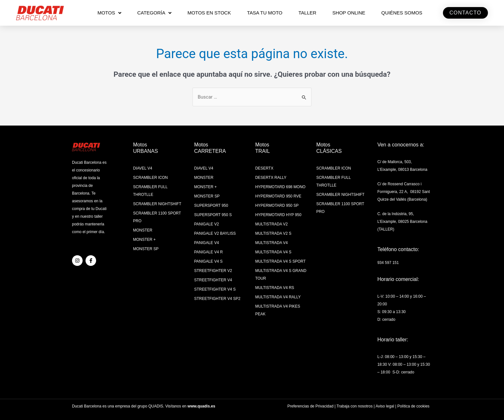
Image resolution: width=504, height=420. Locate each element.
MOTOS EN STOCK (209, 13)
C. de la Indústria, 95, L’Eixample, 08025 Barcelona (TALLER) (402, 222)
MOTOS (109, 13)
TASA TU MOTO (265, 13)
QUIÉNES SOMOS (402, 13)
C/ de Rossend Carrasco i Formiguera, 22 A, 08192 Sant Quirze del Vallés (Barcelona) (404, 192)
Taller (307, 13)
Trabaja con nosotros (355, 406)
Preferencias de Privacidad (310, 406)
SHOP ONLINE (349, 13)
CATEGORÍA (154, 13)
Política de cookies (413, 406)
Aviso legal (385, 406)
